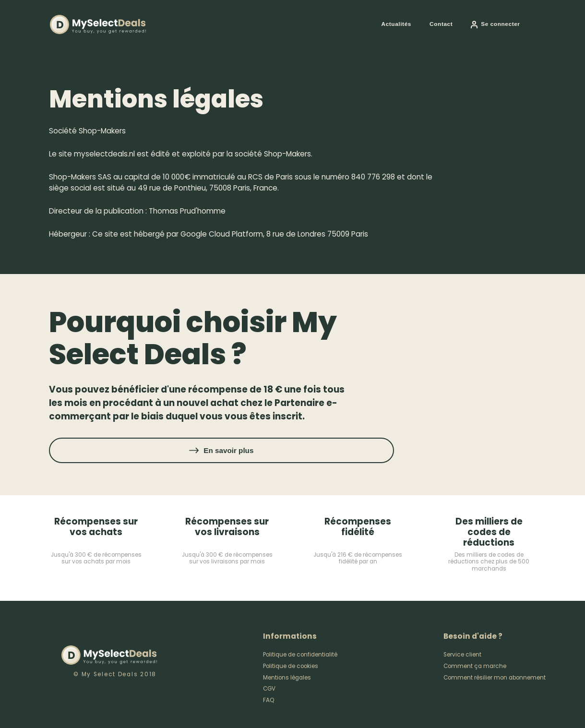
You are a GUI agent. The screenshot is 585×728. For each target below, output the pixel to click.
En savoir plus (228, 450)
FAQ (269, 700)
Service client (462, 655)
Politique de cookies (291, 666)
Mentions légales (287, 678)
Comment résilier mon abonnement (495, 678)
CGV (269, 689)
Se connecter (500, 24)
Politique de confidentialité (300, 655)
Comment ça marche (475, 666)
